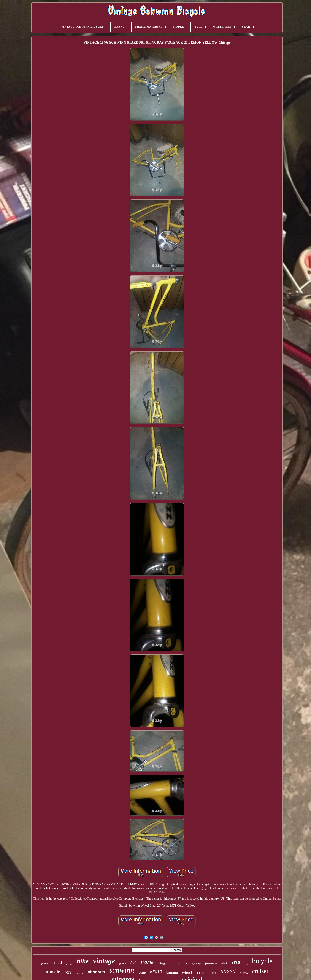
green (123, 963)
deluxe (176, 963)
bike (83, 961)
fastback (211, 963)
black (224, 963)
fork (133, 963)
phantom (96, 972)
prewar (46, 963)
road (58, 962)
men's (244, 973)
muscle (53, 972)
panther (201, 973)
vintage (104, 961)
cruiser (260, 971)
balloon (80, 973)
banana (172, 972)
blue (142, 972)
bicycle (262, 961)
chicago (162, 963)
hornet (69, 964)
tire (246, 964)
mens (213, 973)
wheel (187, 972)
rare (68, 972)
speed (228, 971)
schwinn (122, 970)
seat (236, 962)
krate (156, 971)
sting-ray (193, 963)
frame (147, 962)
